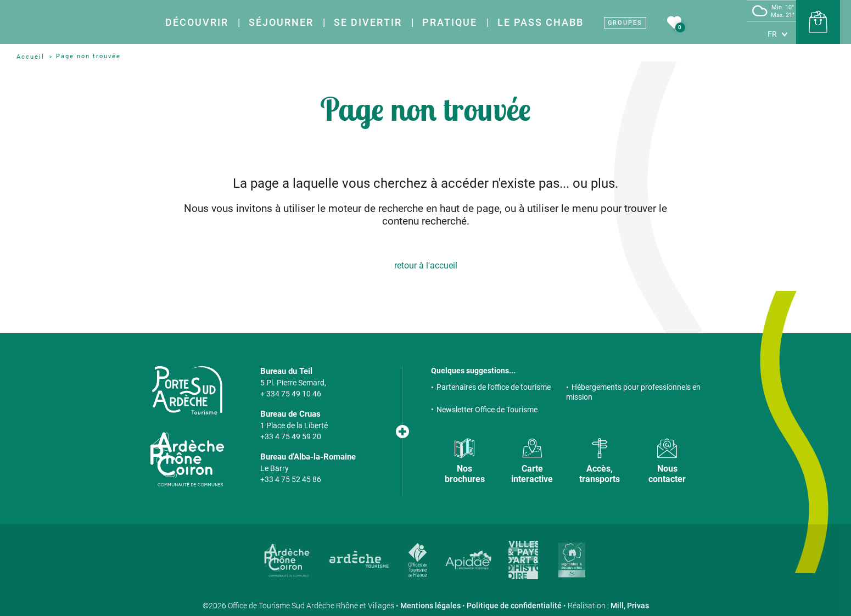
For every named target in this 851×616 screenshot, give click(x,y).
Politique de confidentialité (514, 606)
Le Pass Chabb (541, 22)
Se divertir (368, 22)
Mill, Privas (630, 606)
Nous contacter (667, 474)
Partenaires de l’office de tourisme (494, 387)
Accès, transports (600, 474)
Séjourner (281, 22)
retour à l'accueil (426, 265)
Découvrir (197, 22)
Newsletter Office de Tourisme (487, 410)
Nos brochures (465, 474)
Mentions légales (430, 606)
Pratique (450, 22)
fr (772, 34)
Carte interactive (532, 474)
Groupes (625, 23)
